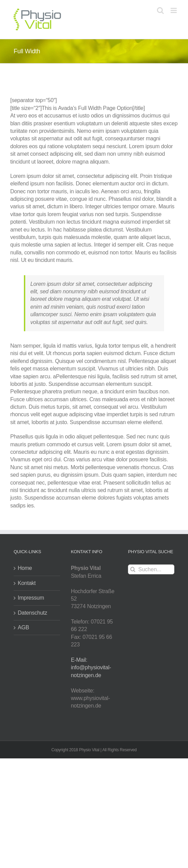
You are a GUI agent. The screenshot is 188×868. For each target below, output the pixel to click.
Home (25, 568)
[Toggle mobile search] (160, 10)
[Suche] (133, 569)
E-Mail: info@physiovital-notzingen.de (91, 668)
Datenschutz (32, 613)
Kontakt (27, 583)
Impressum (31, 598)
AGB (23, 627)
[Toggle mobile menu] (174, 10)
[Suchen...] (151, 569)
